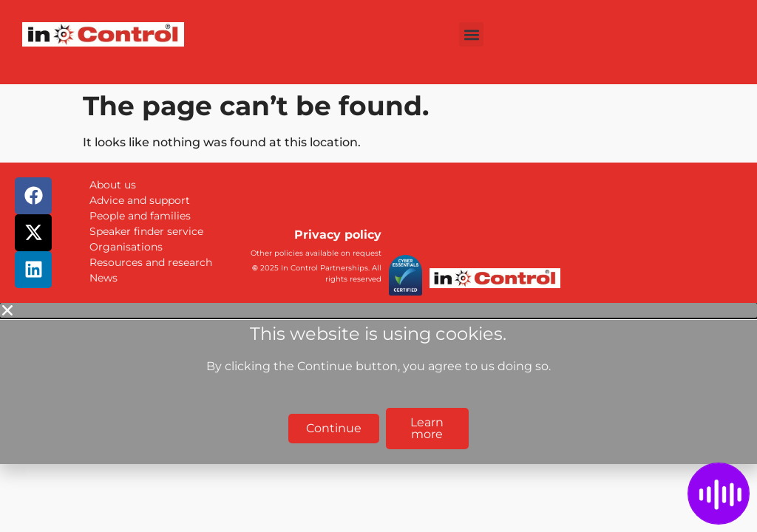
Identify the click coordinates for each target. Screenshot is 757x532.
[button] (471, 34)
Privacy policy (338, 235)
